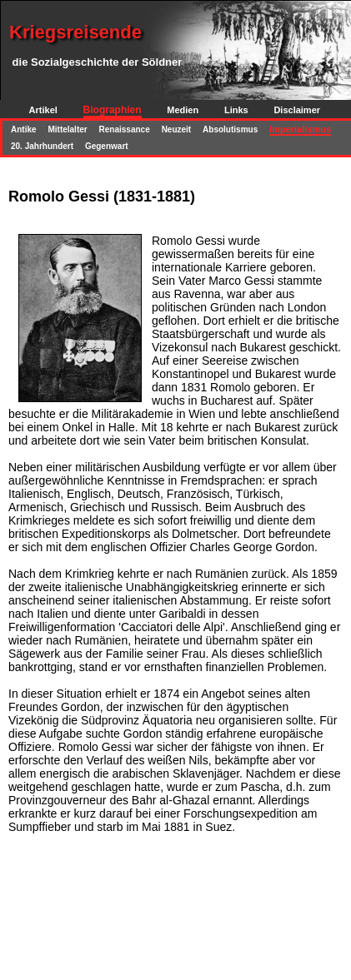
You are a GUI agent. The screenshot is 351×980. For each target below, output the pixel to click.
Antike (24, 129)
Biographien (113, 110)
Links (236, 110)
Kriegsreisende (75, 32)
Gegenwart (107, 146)
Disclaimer (297, 110)
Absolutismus (230, 129)
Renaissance (125, 129)
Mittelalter (67, 129)
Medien (183, 110)
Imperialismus (300, 129)
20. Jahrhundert (42, 146)
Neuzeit (177, 129)
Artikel (43, 110)
